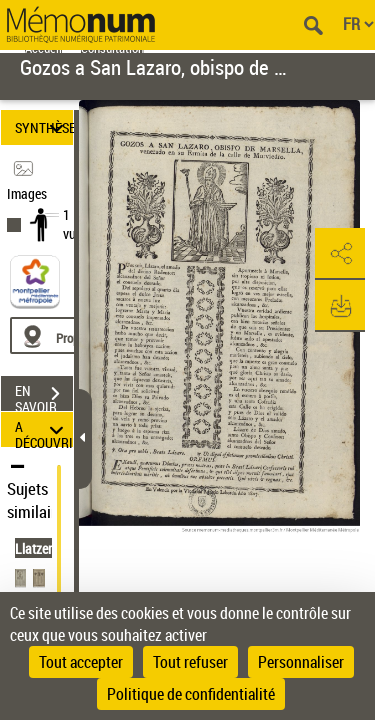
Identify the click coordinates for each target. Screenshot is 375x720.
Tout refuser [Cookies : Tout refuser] (190, 662)
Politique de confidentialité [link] (191, 694)
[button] (340, 254)
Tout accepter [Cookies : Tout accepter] (81, 662)
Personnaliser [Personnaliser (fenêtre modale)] (301, 662)
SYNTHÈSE (44, 127)
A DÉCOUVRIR (44, 429)
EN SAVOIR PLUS (44, 396)
